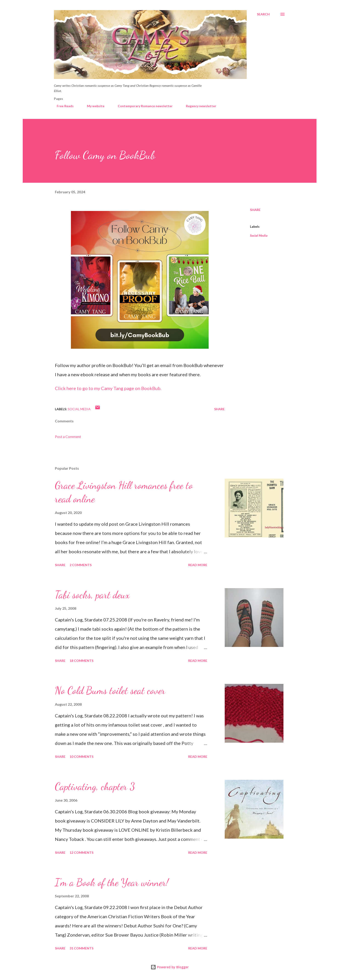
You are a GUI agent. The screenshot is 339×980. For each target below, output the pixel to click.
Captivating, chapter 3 (95, 786)
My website (93, 106)
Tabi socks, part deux (92, 595)
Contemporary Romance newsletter (142, 106)
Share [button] (255, 210)
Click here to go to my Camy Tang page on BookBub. (108, 388)
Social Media (259, 235)
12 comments (81, 852)
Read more (198, 565)
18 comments (81, 661)
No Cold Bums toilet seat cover (110, 691)
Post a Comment (68, 437)
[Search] (263, 14)
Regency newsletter (198, 106)
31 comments (81, 948)
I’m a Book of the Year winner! (112, 882)
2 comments (81, 565)
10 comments (81, 757)
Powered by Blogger (170, 967)
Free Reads (62, 106)
